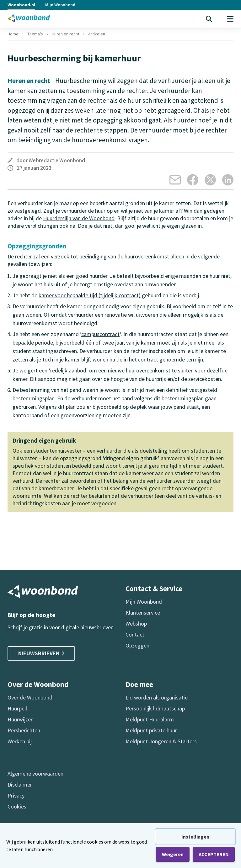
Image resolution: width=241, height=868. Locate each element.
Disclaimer (20, 785)
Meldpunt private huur (151, 730)
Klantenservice (143, 613)
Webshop (136, 624)
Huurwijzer (20, 719)
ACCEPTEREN (214, 854)
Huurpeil (17, 708)
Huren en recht (66, 34)
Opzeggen (137, 645)
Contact (135, 634)
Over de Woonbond (30, 697)
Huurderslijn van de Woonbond (79, 218)
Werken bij (20, 741)
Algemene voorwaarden (35, 774)
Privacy (16, 795)
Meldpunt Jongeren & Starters (161, 741)
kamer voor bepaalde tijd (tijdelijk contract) (90, 295)
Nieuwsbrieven (41, 653)
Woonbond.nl (21, 5)
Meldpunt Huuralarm (150, 719)
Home (13, 34)
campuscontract (100, 334)
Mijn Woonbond (60, 5)
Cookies (17, 806)
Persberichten (24, 730)
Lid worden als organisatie (157, 697)
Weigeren (173, 854)
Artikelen (97, 34)
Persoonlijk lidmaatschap (155, 708)
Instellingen (195, 837)
